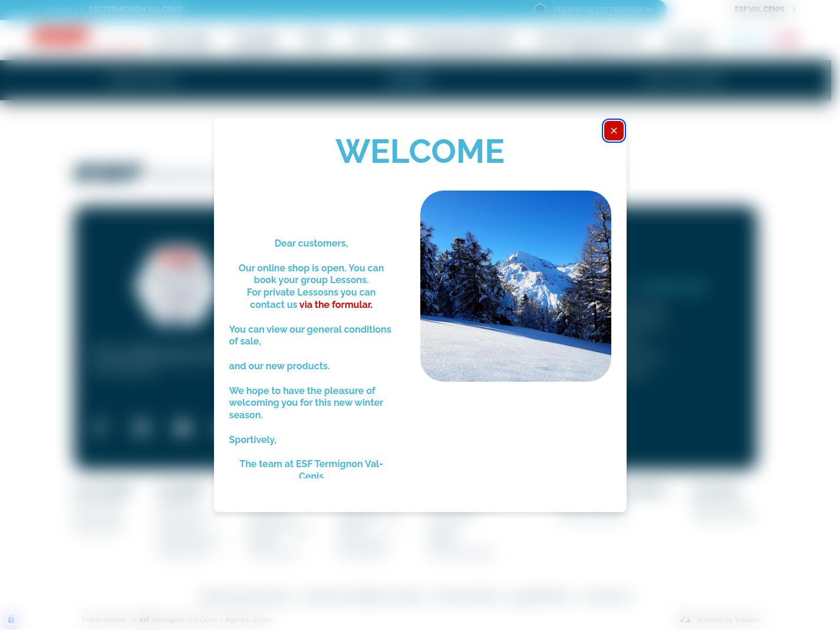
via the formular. (335, 305)
